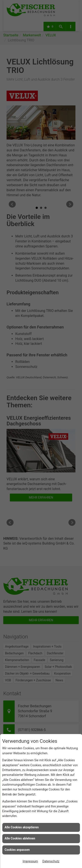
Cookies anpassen (17, 850)
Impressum (30, 861)
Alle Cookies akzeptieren (22, 827)
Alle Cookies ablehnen (20, 838)
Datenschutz (51, 861)
